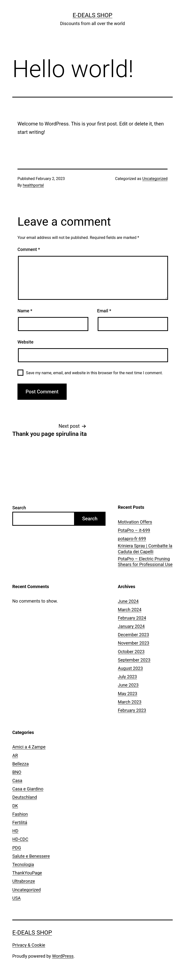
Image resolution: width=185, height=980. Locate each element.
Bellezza (21, 764)
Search (19, 508)
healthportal (33, 185)
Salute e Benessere (31, 856)
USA (16, 898)
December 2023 (133, 635)
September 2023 (134, 660)
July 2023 (127, 677)
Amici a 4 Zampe (29, 747)
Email (104, 311)
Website (25, 342)
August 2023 (130, 668)
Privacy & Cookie (29, 945)
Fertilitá (20, 822)
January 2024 (131, 626)
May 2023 (128, 694)
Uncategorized (155, 179)
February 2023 (132, 710)
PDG (17, 848)
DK (15, 806)
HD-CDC (20, 839)
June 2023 (128, 685)
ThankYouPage (27, 873)
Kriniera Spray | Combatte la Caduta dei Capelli (145, 549)
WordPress (63, 956)
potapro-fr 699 (132, 539)
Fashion (20, 814)
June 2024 (128, 601)
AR (15, 755)
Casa (17, 780)
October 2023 (131, 652)
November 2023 (134, 643)
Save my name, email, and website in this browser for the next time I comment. (94, 373)
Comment (29, 249)
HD (15, 831)
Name (25, 311)
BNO (17, 772)
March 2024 (130, 610)
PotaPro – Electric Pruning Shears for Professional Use (145, 562)
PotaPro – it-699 (134, 530)
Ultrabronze (24, 881)
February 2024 (132, 618)
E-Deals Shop (92, 15)
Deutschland (25, 797)
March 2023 (130, 702)
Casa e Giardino (28, 789)
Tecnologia (23, 864)
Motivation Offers (135, 522)
